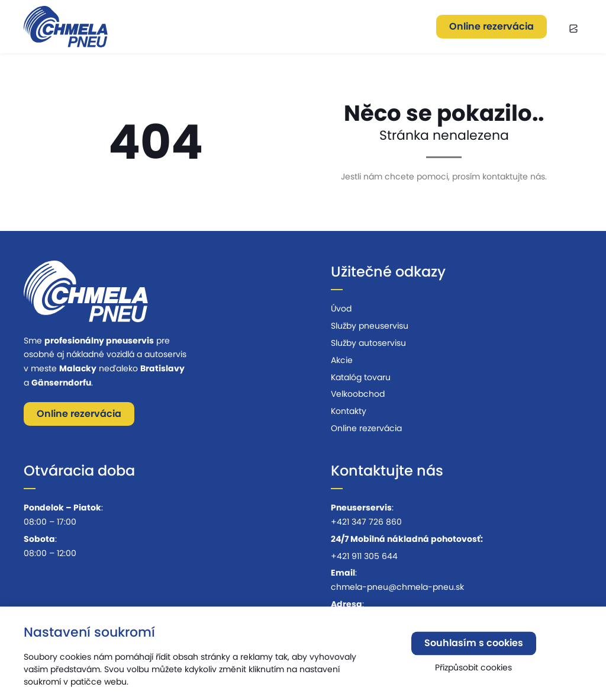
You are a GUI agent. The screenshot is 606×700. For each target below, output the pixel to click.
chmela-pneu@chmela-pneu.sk (397, 587)
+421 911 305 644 (364, 556)
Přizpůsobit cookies (473, 670)
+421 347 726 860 (366, 522)
